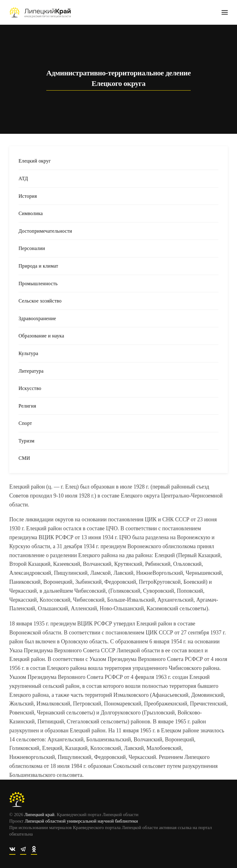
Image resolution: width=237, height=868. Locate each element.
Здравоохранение (37, 318)
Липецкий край (38, 815)
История (28, 196)
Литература (31, 371)
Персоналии (32, 248)
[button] (225, 12)
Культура (28, 353)
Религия (27, 406)
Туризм (27, 441)
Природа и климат (38, 266)
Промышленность (38, 284)
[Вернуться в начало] (40, 12)
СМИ (24, 458)
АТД (23, 178)
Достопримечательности (45, 231)
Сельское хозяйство (40, 301)
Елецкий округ (35, 161)
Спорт (25, 423)
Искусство (30, 388)
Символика (31, 213)
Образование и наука (41, 336)
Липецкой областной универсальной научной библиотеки (80, 821)
